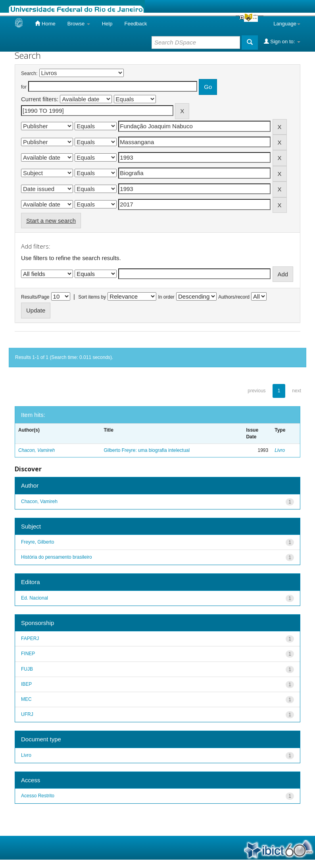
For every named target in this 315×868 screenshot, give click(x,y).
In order (166, 297)
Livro (280, 450)
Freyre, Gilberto (37, 542)
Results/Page (35, 297)
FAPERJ (30, 638)
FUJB (27, 669)
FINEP (28, 654)
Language (287, 24)
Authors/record (234, 297)
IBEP (26, 684)
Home (45, 23)
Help (107, 24)
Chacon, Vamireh (36, 450)
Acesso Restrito (38, 796)
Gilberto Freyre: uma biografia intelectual (147, 450)
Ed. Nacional (35, 598)
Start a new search (51, 221)
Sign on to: (282, 41)
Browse (79, 24)
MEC (26, 699)
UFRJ (27, 714)
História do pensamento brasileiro (57, 557)
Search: (29, 73)
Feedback (135, 24)
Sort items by (92, 297)
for (24, 87)
